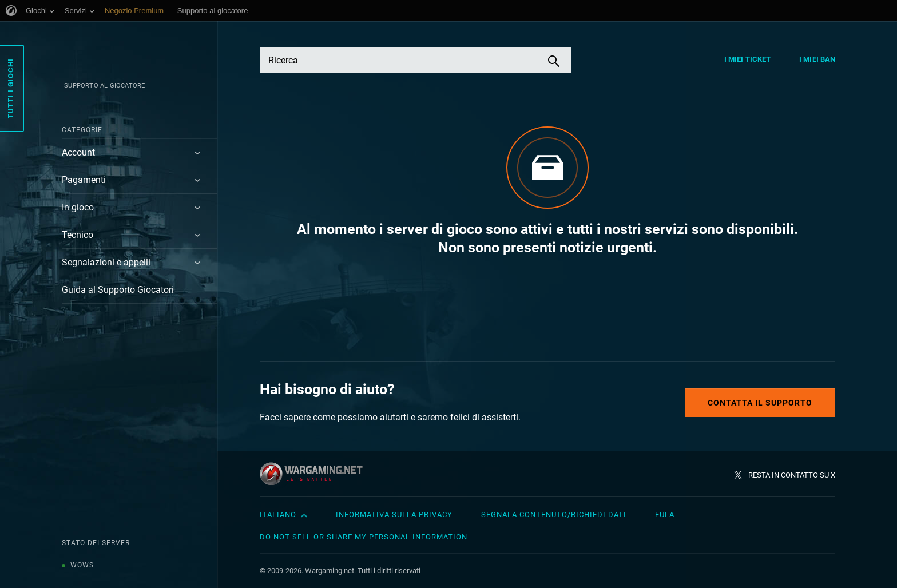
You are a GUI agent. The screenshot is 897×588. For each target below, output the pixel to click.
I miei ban (817, 59)
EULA (665, 514)
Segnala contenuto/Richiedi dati (554, 514)
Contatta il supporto (760, 403)
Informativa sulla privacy (394, 514)
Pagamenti (84, 180)
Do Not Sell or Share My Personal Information (364, 537)
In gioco (78, 207)
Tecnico (78, 235)
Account (78, 152)
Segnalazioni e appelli (106, 262)
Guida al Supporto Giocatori (118, 290)
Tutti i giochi (11, 88)
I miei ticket (747, 59)
